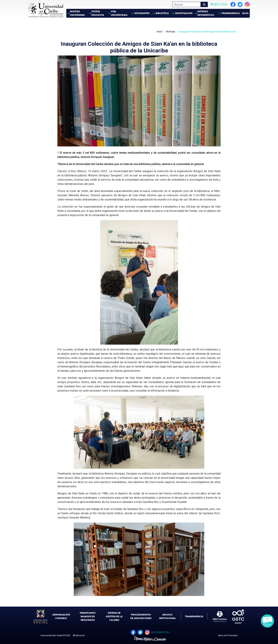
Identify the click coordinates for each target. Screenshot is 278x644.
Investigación (184, 13)
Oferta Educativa (98, 13)
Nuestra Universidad (77, 13)
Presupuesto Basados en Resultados (88, 617)
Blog (245, 13)
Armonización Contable (61, 617)
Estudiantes (142, 13)
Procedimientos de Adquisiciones (141, 617)
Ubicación (79, 635)
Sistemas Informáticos (206, 13)
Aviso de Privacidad (228, 635)
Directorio (219, 4)
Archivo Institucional (167, 617)
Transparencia (231, 13)
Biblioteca (162, 13)
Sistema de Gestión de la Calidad (114, 617)
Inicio (160, 32)
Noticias (171, 32)
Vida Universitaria (119, 13)
